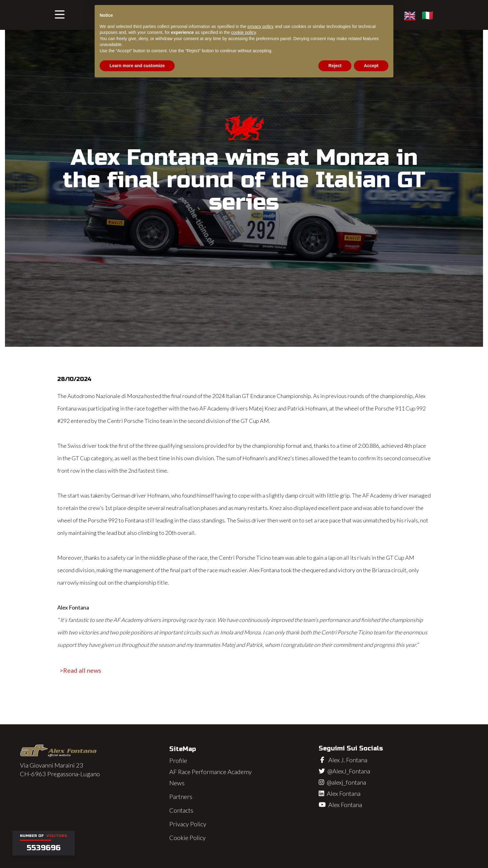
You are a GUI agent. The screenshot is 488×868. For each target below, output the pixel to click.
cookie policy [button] (244, 32)
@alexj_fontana (346, 782)
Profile (178, 760)
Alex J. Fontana (348, 760)
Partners (181, 796)
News (177, 783)
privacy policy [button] (260, 26)
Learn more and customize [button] (137, 66)
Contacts (181, 810)
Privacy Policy (188, 824)
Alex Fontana (344, 793)
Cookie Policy (188, 838)
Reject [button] (335, 66)
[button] (60, 15)
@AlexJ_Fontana (349, 771)
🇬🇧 (410, 15)
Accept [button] (371, 66)
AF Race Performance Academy (211, 772)
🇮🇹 (427, 15)
